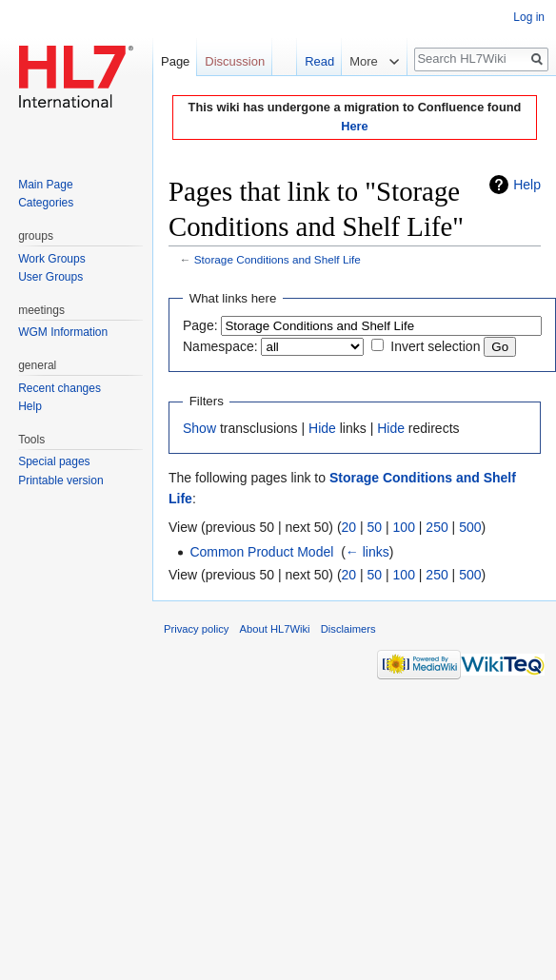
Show (199, 428)
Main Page (45, 185)
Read (310, 61)
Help (527, 185)
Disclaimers (348, 629)
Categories (46, 203)
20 (349, 527)
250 (437, 527)
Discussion (235, 61)
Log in (529, 17)
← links (367, 552)
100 (404, 527)
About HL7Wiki (275, 629)
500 (470, 527)
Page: (200, 325)
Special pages (54, 461)
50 (375, 527)
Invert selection (435, 346)
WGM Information (63, 332)
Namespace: (220, 346)
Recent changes (60, 388)
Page (175, 61)
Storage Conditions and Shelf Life (278, 259)
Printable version (60, 480)
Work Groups (51, 259)
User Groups (50, 277)
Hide (322, 428)
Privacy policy (196, 629)
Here (354, 126)
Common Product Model (261, 552)
